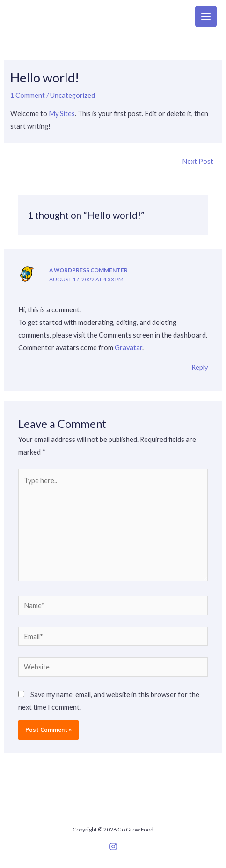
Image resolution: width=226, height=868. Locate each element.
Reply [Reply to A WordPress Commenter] (200, 367)
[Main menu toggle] (206, 16)
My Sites (62, 114)
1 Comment (28, 95)
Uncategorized (73, 95)
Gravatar (128, 348)
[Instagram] (113, 846)
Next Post (202, 161)
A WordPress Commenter (88, 270)
